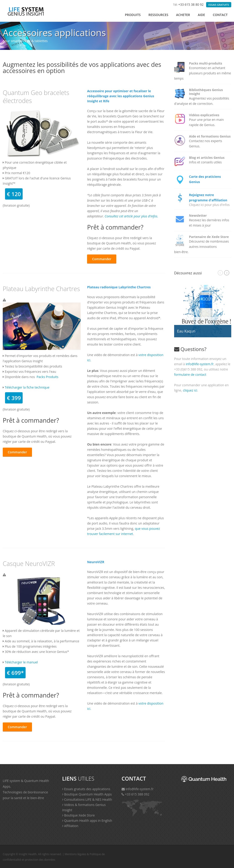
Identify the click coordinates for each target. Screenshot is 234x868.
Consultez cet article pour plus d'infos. (131, 216)
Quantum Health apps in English (87, 821)
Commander (102, 259)
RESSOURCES (158, 15)
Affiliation (70, 826)
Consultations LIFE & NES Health (87, 799)
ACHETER (183, 15)
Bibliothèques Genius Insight (206, 92)
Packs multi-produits (206, 63)
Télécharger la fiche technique (27, 387)
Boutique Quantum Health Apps (87, 794)
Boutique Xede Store (78, 815)
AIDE (202, 15)
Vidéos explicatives (204, 115)
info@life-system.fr (200, 364)
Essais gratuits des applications (86, 789)
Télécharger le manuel (21, 662)
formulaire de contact (190, 375)
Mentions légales (75, 854)
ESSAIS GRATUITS (219, 5)
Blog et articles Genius (207, 158)
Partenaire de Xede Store (209, 237)
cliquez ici (190, 390)
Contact (220, 15)
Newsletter (198, 215)
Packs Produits (47, 377)
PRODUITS (133, 15)
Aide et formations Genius (210, 136)
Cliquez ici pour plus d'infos (209, 205)
